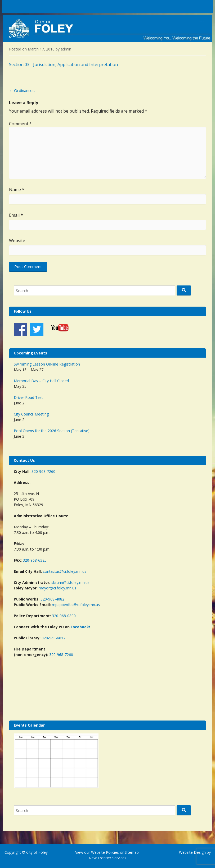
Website (17, 241)
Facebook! (80, 627)
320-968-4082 (52, 599)
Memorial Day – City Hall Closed (41, 381)
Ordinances (22, 90)
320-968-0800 (64, 616)
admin (66, 49)
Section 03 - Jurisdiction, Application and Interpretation (63, 64)
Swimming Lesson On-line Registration (47, 364)
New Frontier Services (107, 858)
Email (16, 215)
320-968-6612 (53, 638)
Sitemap (131, 852)
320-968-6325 (35, 560)
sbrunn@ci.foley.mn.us (70, 582)
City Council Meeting (31, 414)
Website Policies (105, 852)
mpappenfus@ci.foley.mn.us (76, 605)
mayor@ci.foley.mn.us (57, 588)
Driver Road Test (28, 397)
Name (17, 190)
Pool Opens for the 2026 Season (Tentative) (52, 431)
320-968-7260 (43, 471)
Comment (20, 124)
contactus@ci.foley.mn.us (65, 571)
